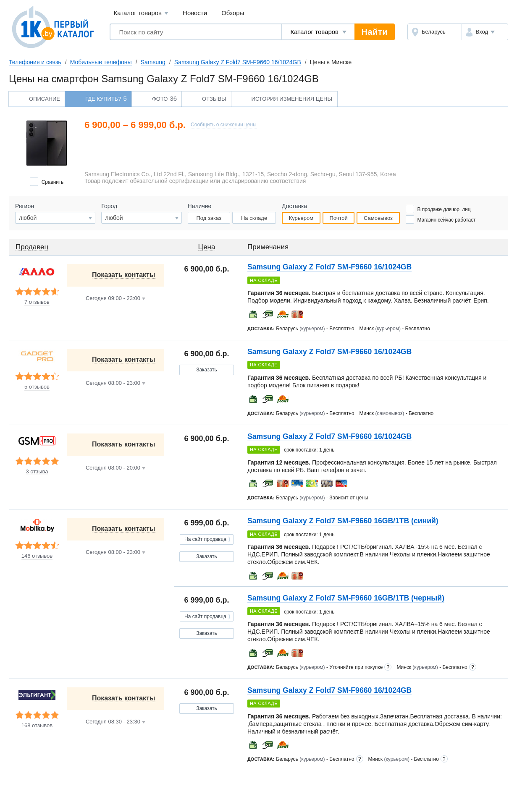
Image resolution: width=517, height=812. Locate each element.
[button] (485, 32)
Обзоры (233, 13)
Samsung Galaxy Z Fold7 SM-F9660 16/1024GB (238, 62)
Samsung (153, 62)
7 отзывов (37, 302)
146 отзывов (37, 556)
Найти (375, 32)
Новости (195, 13)
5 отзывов (37, 387)
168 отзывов (37, 726)
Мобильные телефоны (101, 62)
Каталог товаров (141, 13)
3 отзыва (37, 472)
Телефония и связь (35, 62)
